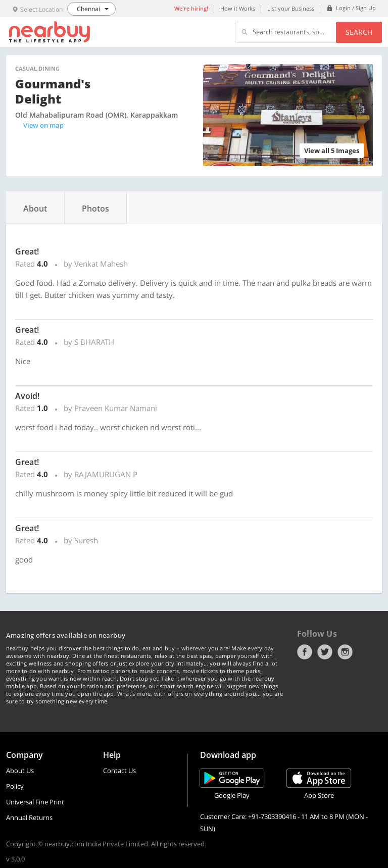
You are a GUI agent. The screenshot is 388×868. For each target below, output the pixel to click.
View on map (43, 125)
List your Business (291, 8)
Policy (15, 786)
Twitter (325, 652)
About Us (20, 771)
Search (359, 32)
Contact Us (119, 771)
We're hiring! (191, 8)
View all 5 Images (332, 150)
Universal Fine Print (35, 802)
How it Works (238, 8)
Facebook (305, 652)
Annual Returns (29, 818)
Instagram (345, 652)
